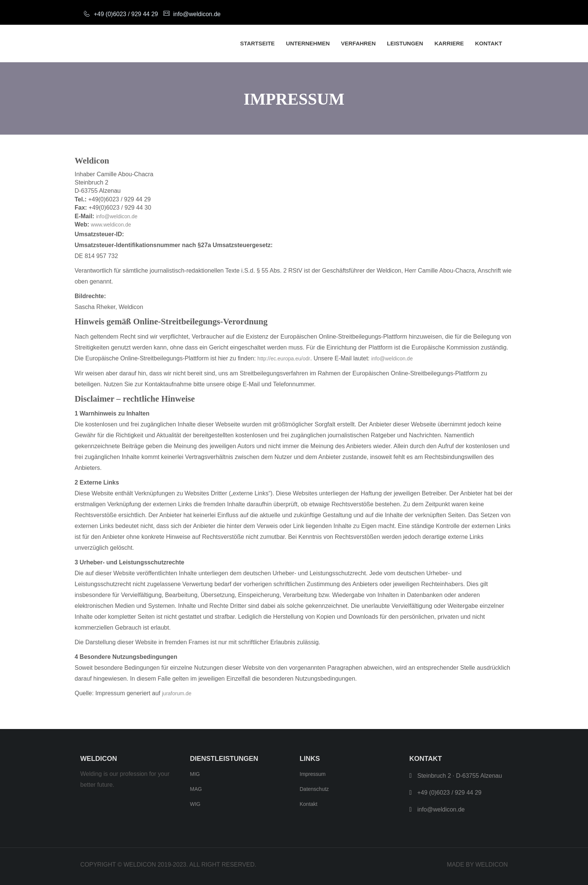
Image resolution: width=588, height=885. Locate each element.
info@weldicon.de (117, 216)
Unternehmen (308, 43)
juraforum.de (177, 693)
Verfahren (358, 43)
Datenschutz (314, 789)
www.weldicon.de (111, 225)
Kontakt (489, 43)
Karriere (449, 43)
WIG (195, 804)
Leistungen (405, 43)
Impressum (313, 774)
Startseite (257, 43)
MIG (195, 774)
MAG (196, 789)
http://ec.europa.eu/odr (284, 358)
